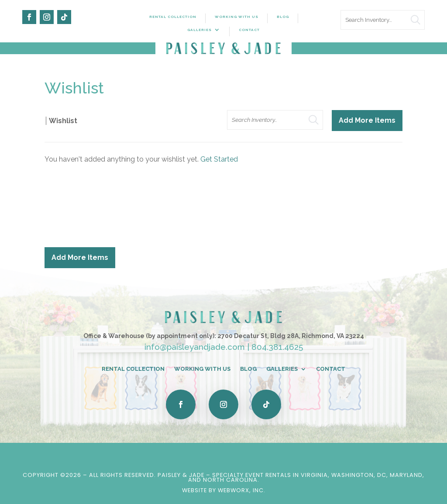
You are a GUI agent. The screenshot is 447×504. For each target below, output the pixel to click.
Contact (249, 30)
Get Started (219, 159)
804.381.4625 (277, 347)
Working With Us (237, 17)
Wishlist (63, 121)
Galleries (199, 30)
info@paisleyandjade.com (195, 347)
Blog (283, 17)
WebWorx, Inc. (242, 490)
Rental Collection (173, 17)
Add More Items (367, 120)
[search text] (382, 20)
